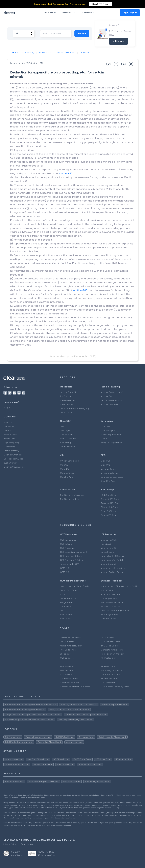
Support (7, 407)
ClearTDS (105, 439)
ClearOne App (108, 481)
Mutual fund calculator (71, 646)
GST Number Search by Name (115, 687)
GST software (67, 435)
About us (8, 422)
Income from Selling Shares (114, 568)
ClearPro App (66, 477)
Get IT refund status (111, 675)
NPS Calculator (108, 658)
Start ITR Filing (100, 4)
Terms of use (27, 844)
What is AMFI (66, 614)
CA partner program (70, 461)
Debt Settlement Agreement (115, 610)
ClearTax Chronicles (13, 455)
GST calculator (67, 658)
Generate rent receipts (112, 650)
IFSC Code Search (110, 646)
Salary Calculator (109, 679)
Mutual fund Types (69, 590)
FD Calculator (67, 675)
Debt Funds (66, 606)
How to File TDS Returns (112, 556)
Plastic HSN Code (109, 507)
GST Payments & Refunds (72, 560)
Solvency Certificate (111, 606)
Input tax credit (67, 447)
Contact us (9, 427)
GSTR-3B (64, 572)
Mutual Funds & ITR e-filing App (75, 408)
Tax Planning (66, 396)
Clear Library (9, 447)
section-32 (66, 173)
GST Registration (68, 540)
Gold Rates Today (69, 679)
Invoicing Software (110, 473)
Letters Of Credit (109, 619)
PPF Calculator (108, 638)
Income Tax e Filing (69, 392)
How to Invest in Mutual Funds (74, 586)
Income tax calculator (71, 638)
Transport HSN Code (111, 503)
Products (51, 13)
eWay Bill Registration (111, 443)
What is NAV (66, 619)
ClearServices (67, 404)
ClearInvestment (68, 400)
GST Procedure (67, 548)
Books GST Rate (109, 515)
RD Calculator (67, 671)
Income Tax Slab (109, 540)
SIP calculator (67, 654)
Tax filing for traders (69, 499)
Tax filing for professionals (72, 495)
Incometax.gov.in (109, 564)
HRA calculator (67, 666)
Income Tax (106, 396)
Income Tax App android (113, 392)
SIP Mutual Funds (68, 598)
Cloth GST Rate (108, 511)
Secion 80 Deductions (112, 400)
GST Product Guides (13, 459)
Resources (69, 13)
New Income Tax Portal (112, 560)
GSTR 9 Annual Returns (71, 556)
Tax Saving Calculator (111, 671)
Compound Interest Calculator (75, 687)
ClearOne (106, 465)
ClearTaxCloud (67, 473)
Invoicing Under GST (70, 564)
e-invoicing (65, 443)
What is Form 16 (108, 548)
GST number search (110, 642)
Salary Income (108, 552)
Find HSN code (108, 666)
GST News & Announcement (74, 552)
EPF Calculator (108, 683)
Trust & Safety (10, 463)
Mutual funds (66, 412)
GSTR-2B (64, 568)
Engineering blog (11, 443)
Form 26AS (106, 544)
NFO (62, 610)
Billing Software (108, 469)
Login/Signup (130, 13)
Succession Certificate (112, 602)
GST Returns (66, 544)
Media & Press (10, 435)
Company (89, 13)
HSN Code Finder (109, 495)
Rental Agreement (110, 614)
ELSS (62, 594)
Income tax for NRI (110, 404)
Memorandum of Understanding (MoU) (119, 586)
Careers (7, 431)
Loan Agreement (109, 598)
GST (62, 427)
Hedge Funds (66, 602)
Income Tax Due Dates (112, 572)
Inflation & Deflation (110, 594)
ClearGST (105, 427)
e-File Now (118, 41)
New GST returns (68, 439)
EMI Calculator (67, 642)
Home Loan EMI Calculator (114, 654)
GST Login (65, 431)
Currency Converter (69, 683)
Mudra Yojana (107, 590)
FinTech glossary (11, 451)
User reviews (9, 439)
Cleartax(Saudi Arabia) (14, 467)
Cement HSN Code (110, 499)
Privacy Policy (10, 844)
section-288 (80, 290)
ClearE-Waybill (108, 431)
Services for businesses (112, 477)
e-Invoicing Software (111, 435)
